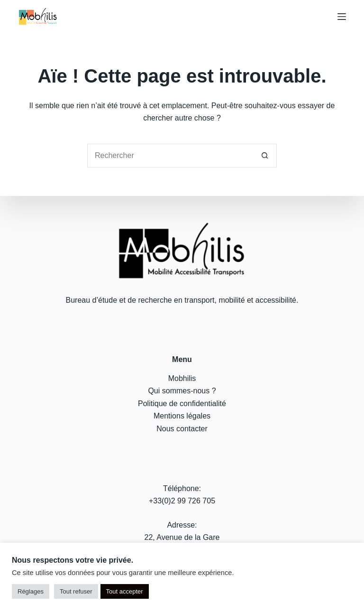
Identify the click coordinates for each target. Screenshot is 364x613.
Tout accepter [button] (125, 591)
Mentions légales (182, 416)
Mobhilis (182, 378)
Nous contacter (182, 428)
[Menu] (342, 17)
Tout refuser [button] (76, 591)
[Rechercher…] (170, 156)
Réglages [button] (31, 591)
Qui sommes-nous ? (182, 391)
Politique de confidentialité (182, 403)
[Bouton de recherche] (265, 156)
